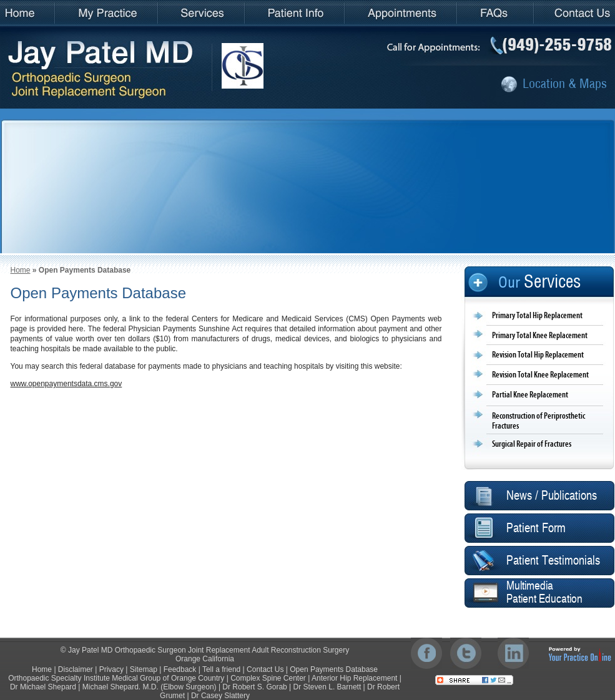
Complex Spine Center (268, 678)
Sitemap (144, 669)
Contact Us (265, 669)
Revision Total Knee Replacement (540, 375)
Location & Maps (565, 83)
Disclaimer (76, 669)
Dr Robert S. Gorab (254, 687)
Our (539, 282)
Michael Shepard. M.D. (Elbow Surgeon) (150, 687)
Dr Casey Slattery (220, 696)
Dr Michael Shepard (43, 687)
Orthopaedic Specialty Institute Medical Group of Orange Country (116, 678)
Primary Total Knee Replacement (540, 336)
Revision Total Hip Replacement (538, 355)
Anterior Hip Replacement (354, 678)
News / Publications (552, 496)
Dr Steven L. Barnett (327, 687)
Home (21, 270)
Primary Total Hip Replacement (537, 316)
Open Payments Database (334, 669)
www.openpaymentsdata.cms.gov (66, 384)
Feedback (180, 669)
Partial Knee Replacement (530, 395)
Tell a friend (221, 669)
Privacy (111, 669)
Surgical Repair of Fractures (532, 444)
